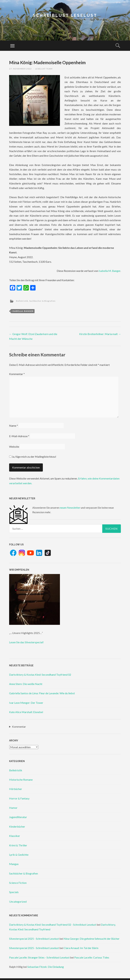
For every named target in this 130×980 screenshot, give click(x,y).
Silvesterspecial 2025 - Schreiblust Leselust (34, 939)
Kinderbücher (17, 826)
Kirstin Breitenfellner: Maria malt (100, 334)
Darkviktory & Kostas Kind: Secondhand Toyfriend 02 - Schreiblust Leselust (53, 925)
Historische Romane (21, 780)
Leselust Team (44, 69)
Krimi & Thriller (18, 845)
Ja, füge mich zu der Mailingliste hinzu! (33, 457)
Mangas (14, 864)
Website (14, 447)
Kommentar (17, 374)
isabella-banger (23, 311)
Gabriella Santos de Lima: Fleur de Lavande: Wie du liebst (42, 693)
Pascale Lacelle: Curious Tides (92, 957)
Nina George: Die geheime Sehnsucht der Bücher (92, 939)
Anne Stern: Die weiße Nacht (26, 684)
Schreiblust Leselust (65, 15)
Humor (13, 808)
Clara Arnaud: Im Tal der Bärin (81, 948)
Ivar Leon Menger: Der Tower (26, 703)
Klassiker (15, 836)
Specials (14, 892)
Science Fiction (18, 883)
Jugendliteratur (18, 817)
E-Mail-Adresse (19, 436)
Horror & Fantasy (19, 798)
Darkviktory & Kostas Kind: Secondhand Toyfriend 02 (40, 675)
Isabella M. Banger (110, 271)
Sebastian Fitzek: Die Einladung (46, 967)
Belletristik (22, 301)
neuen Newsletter (70, 508)
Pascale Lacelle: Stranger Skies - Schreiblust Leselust (39, 957)
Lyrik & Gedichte (19, 855)
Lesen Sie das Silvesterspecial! (26, 642)
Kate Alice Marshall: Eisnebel (26, 712)
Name (14, 426)
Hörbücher (16, 789)
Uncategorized (18, 901)
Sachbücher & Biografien (42, 301)
